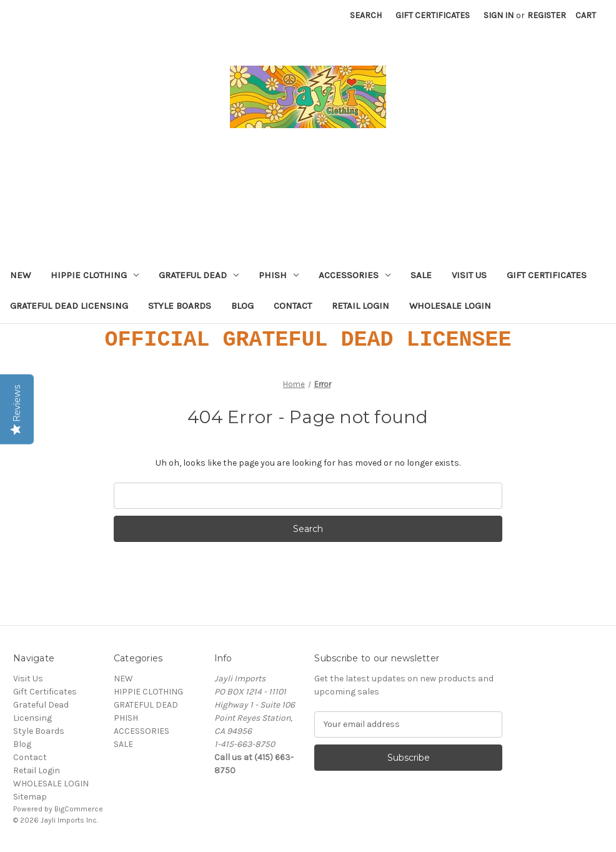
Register (547, 15)
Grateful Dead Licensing (69, 306)
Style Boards (180, 306)
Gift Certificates (433, 15)
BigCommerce (79, 809)
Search (366, 15)
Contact (293, 306)
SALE (421, 275)
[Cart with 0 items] (586, 15)
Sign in (499, 15)
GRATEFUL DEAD (199, 275)
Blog (242, 306)
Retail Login (360, 306)
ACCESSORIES (355, 275)
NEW (20, 275)
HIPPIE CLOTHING (95, 275)
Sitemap (30, 797)
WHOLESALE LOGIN (450, 306)
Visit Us (469, 275)
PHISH (279, 275)
